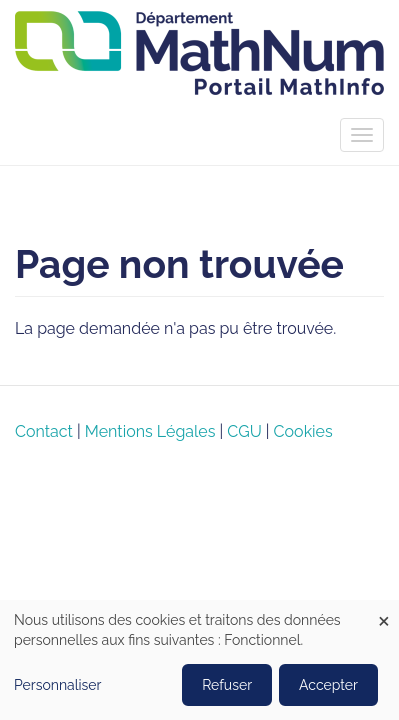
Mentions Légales (150, 431)
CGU (244, 431)
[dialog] (199, 660)
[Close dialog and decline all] (384, 612)
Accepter (328, 685)
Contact (44, 431)
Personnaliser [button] (58, 685)
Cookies (303, 431)
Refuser (227, 685)
